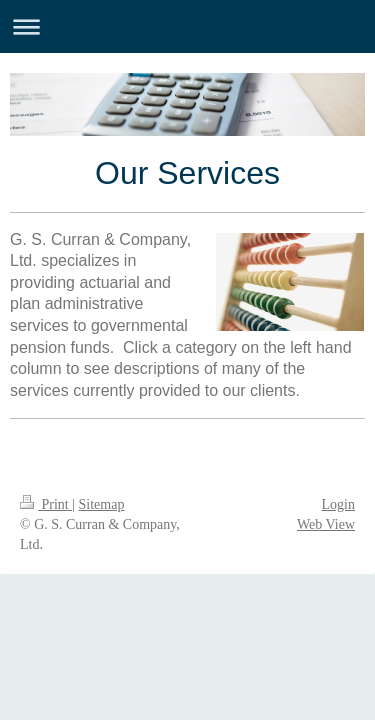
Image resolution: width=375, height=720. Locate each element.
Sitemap (102, 504)
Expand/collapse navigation (187, 26)
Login (338, 504)
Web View (326, 524)
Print (46, 504)
